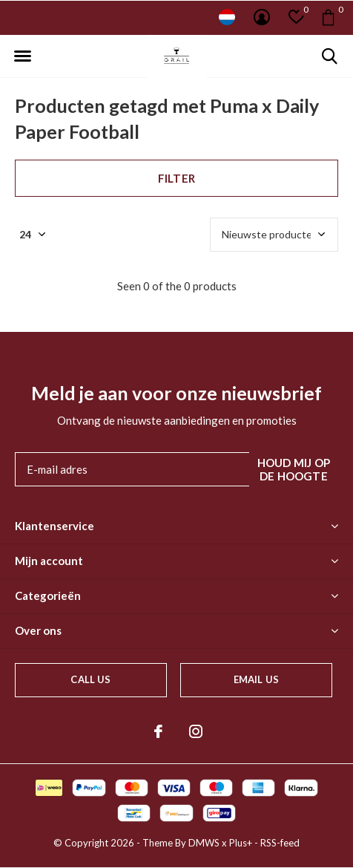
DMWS (204, 843)
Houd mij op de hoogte (294, 469)
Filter (176, 178)
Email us (256, 679)
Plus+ (241, 843)
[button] (22, 56)
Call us (90, 679)
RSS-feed (280, 843)
